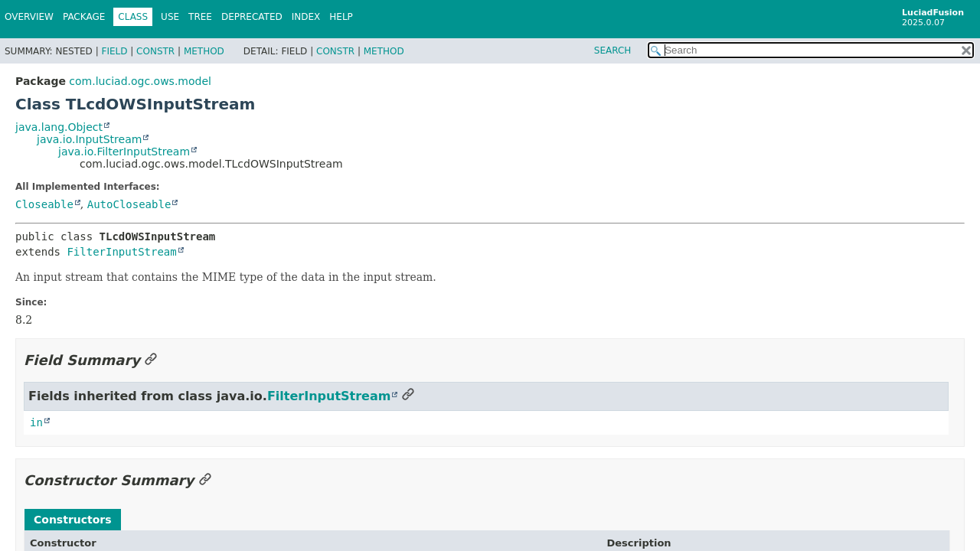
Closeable (44, 204)
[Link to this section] (151, 360)
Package (84, 17)
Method (204, 51)
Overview (29, 17)
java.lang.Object (59, 127)
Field (114, 51)
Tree (200, 17)
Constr (155, 51)
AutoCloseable (129, 204)
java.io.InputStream (89, 139)
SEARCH (613, 51)
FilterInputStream (121, 252)
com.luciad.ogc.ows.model (140, 81)
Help (341, 17)
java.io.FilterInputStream (124, 152)
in (36, 422)
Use (170, 17)
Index (306, 17)
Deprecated (252, 17)
